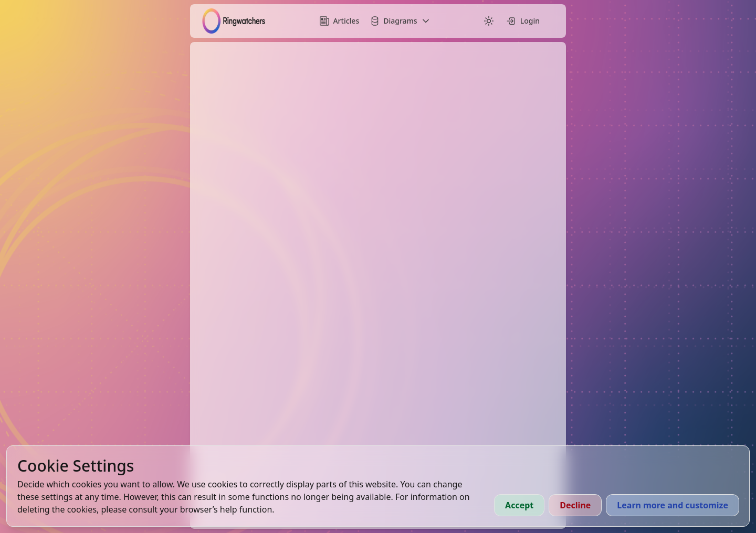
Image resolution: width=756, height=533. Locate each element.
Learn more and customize (673, 505)
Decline (575, 505)
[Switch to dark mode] (489, 21)
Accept (519, 505)
